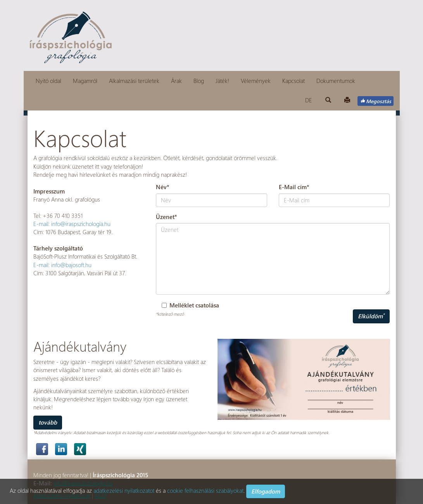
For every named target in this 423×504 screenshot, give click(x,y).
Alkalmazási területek (134, 81)
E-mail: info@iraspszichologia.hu (72, 224)
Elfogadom (266, 491)
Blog (199, 81)
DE (309, 100)
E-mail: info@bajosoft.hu (62, 265)
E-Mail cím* (294, 187)
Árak (176, 81)
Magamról (85, 81)
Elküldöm (371, 316)
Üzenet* (167, 217)
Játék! (222, 81)
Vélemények (256, 81)
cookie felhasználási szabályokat (205, 490)
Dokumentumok (336, 81)
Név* (163, 187)
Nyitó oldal (48, 81)
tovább (48, 422)
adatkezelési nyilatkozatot (124, 490)
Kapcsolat (294, 81)
